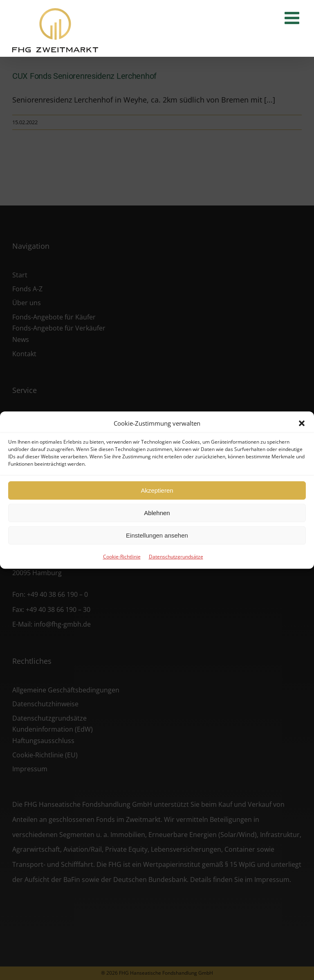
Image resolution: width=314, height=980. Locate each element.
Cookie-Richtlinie (122, 557)
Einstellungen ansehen (157, 535)
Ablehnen (157, 513)
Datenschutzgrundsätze (176, 557)
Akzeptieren (157, 490)
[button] (302, 423)
